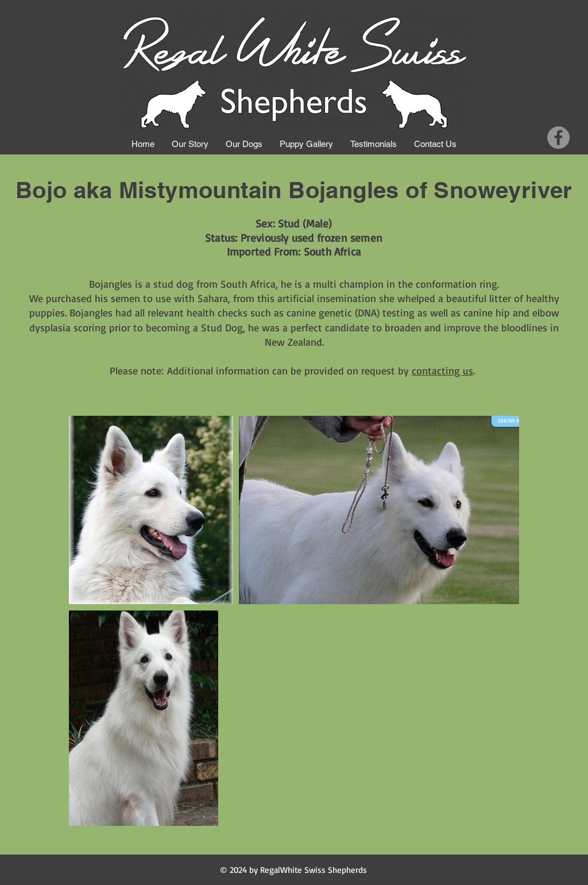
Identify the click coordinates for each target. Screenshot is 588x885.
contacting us (442, 370)
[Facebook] (558, 138)
